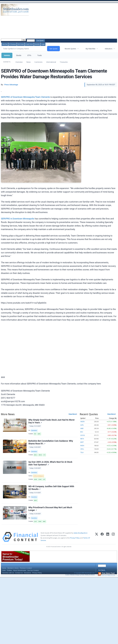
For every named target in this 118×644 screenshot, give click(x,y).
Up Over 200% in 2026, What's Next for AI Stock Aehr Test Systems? (51, 465)
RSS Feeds (21, 44)
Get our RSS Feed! (106, 578)
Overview (19, 62)
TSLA (82, 452)
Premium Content (26, 572)
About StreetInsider (20, 574)
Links (4, 574)
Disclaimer (28, 576)
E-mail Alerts (29, 44)
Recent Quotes (70, 49)
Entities (9, 574)
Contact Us (19, 576)
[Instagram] (113, 541)
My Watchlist (90, 49)
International (51, 62)
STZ (45, 456)
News (28, 62)
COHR (40, 481)
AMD (82, 428)
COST (36, 525)
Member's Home (13, 572)
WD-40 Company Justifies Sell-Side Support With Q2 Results (51, 490)
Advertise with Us (8, 576)
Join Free (5, 44)
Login (43, 44)
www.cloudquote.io (81, 537)
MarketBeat (35, 431)
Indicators (109, 49)
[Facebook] (102, 541)
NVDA (82, 446)
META (82, 439)
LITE (45, 481)
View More (72, 414)
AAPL (82, 425)
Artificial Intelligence (39, 478)
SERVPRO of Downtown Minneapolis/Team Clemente (25, 97)
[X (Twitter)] (97, 541)
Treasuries (64, 62)
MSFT (82, 442)
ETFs (29, 55)
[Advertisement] (60, 21)
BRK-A (36, 456)
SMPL (40, 434)
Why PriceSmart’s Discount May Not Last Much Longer (50, 512)
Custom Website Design (72, 578)
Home (4, 572)
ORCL (82, 449)
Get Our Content (33, 574)
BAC (82, 432)
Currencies (38, 62)
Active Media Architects (88, 578)
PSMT (40, 525)
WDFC (36, 503)
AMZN (82, 422)
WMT (45, 525)
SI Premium (13, 44)
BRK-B (41, 456)
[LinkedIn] (108, 541)
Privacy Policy (75, 542)
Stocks (19, 55)
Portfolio (37, 44)
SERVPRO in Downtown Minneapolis (18, 219)
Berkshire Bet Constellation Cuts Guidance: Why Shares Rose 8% (51, 443)
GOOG (83, 435)
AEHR (36, 481)
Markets (7, 55)
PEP (35, 434)
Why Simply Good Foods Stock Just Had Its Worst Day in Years (52, 421)
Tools (39, 55)
